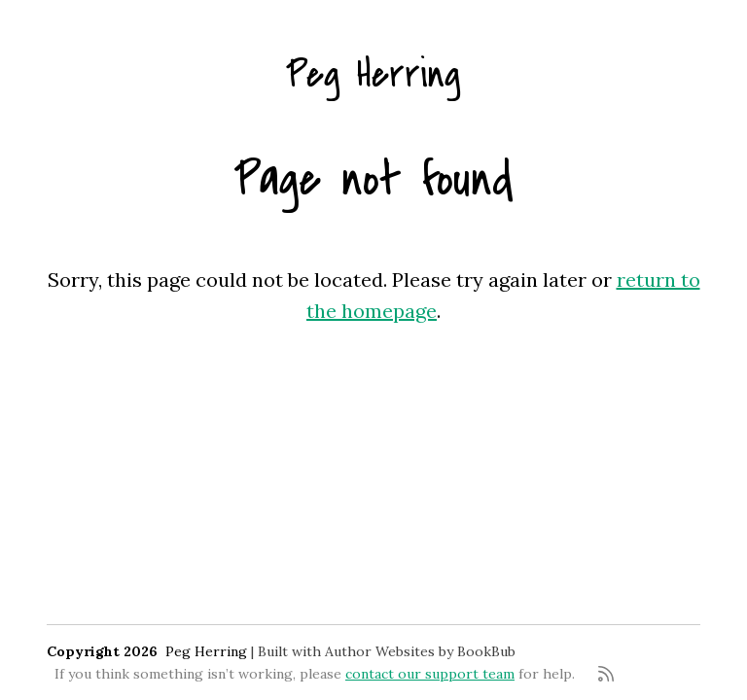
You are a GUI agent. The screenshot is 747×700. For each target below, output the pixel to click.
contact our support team (430, 674)
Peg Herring (373, 74)
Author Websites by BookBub (420, 651)
